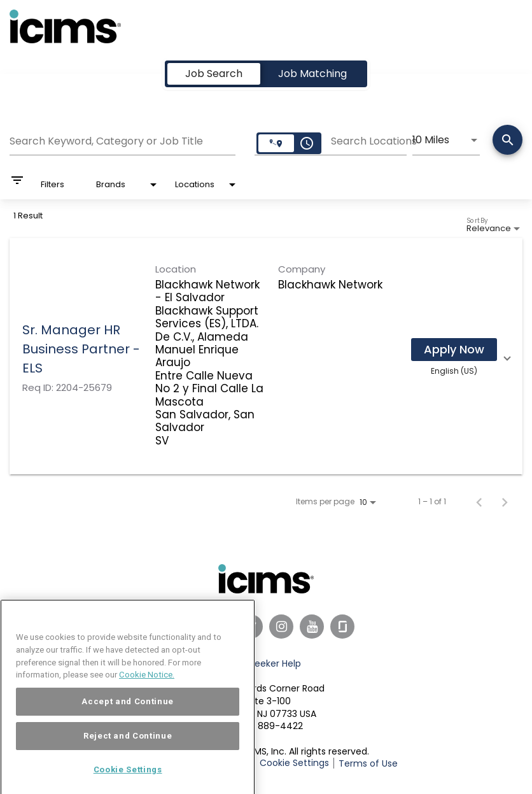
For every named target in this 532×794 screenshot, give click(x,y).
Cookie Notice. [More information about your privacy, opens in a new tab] (147, 690)
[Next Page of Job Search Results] (505, 502)
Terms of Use (368, 763)
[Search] (507, 141)
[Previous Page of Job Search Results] (479, 502)
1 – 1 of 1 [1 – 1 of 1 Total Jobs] (432, 502)
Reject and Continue (128, 751)
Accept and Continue (127, 717)
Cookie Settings (294, 763)
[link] (266, 356)
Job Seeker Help (266, 663)
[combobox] (122, 139)
